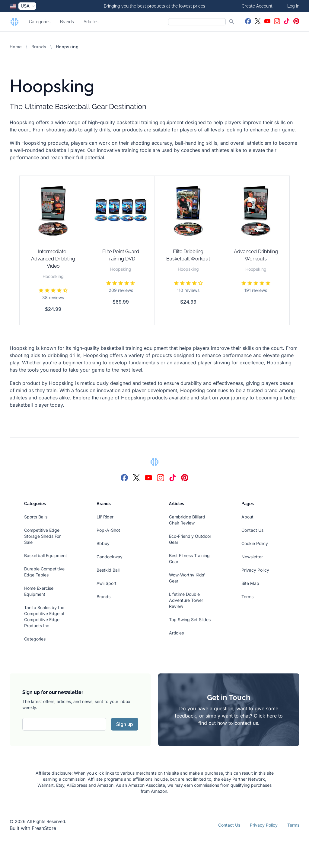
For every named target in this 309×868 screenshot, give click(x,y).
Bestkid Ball (108, 570)
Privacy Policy (255, 570)
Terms (247, 597)
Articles (91, 22)
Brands (67, 22)
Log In (293, 6)
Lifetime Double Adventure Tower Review (186, 600)
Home (16, 47)
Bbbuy (103, 543)
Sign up (125, 724)
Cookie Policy (255, 543)
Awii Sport (107, 583)
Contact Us (252, 530)
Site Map (250, 583)
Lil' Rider (105, 517)
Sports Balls (36, 517)
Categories (40, 22)
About (247, 517)
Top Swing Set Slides (190, 620)
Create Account (257, 6)
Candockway (110, 557)
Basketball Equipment (46, 555)
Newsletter (252, 557)
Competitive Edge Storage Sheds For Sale (42, 536)
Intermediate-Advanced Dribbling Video (53, 259)
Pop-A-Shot (108, 530)
